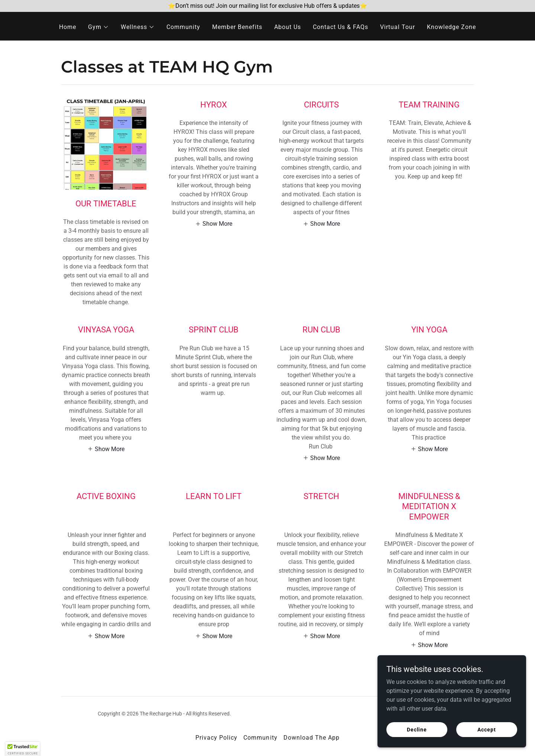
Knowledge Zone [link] (451, 27)
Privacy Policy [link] (216, 738)
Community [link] (183, 27)
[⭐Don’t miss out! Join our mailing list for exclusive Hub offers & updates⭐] (267, 6)
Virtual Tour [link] (398, 27)
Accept (487, 740)
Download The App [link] (312, 738)
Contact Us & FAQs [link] (341, 27)
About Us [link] (288, 27)
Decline (417, 740)
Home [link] (68, 27)
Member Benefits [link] (237, 27)
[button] (98, 27)
